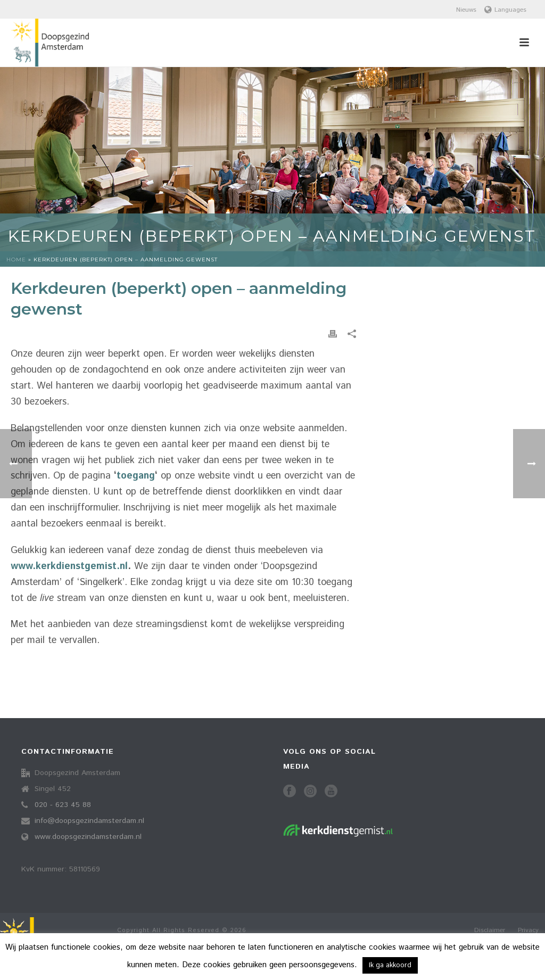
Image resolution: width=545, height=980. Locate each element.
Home (16, 260)
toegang (136, 476)
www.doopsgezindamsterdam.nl (88, 837)
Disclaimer (490, 930)
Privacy (528, 930)
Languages (505, 10)
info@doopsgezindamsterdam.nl (89, 821)
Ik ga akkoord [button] (390, 965)
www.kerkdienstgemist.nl (69, 566)
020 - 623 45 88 (63, 805)
